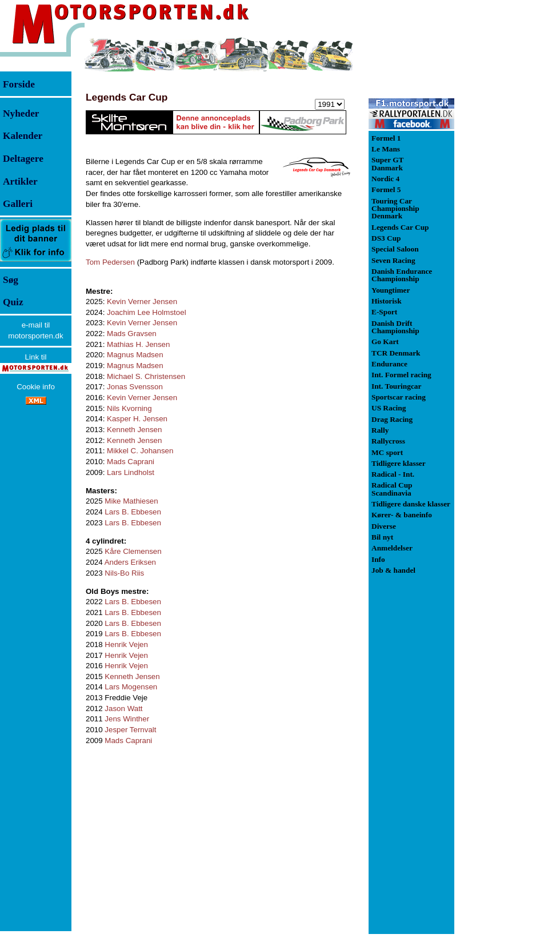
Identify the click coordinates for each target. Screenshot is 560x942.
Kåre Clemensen (133, 551)
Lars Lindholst (131, 472)
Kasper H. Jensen (137, 419)
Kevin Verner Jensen (142, 302)
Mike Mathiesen (131, 501)
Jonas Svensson (135, 387)
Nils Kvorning (129, 408)
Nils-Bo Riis (124, 573)
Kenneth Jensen (134, 430)
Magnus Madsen (135, 355)
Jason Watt (123, 709)
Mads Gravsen (132, 334)
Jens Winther (127, 719)
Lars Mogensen (131, 687)
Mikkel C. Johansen (140, 451)
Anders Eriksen (130, 562)
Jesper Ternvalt (130, 730)
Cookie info (36, 387)
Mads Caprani (131, 462)
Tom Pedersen (110, 262)
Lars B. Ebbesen (133, 512)
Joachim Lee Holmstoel (147, 312)
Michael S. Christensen (146, 376)
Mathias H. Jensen (138, 344)
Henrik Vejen (126, 644)
